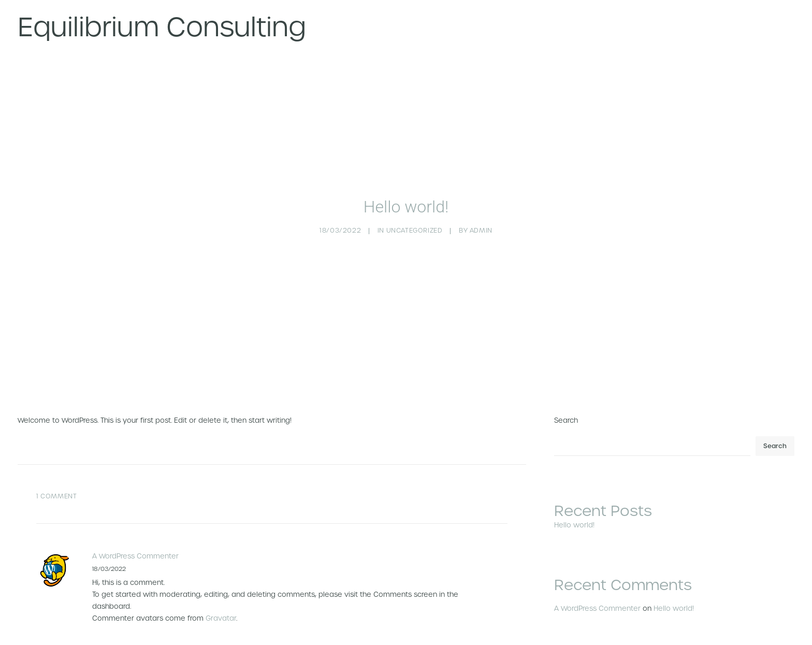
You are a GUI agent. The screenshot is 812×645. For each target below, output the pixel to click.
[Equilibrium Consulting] (162, 27)
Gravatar (221, 581)
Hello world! (674, 571)
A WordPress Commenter (135, 519)
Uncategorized (415, 212)
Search (566, 384)
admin (481, 212)
